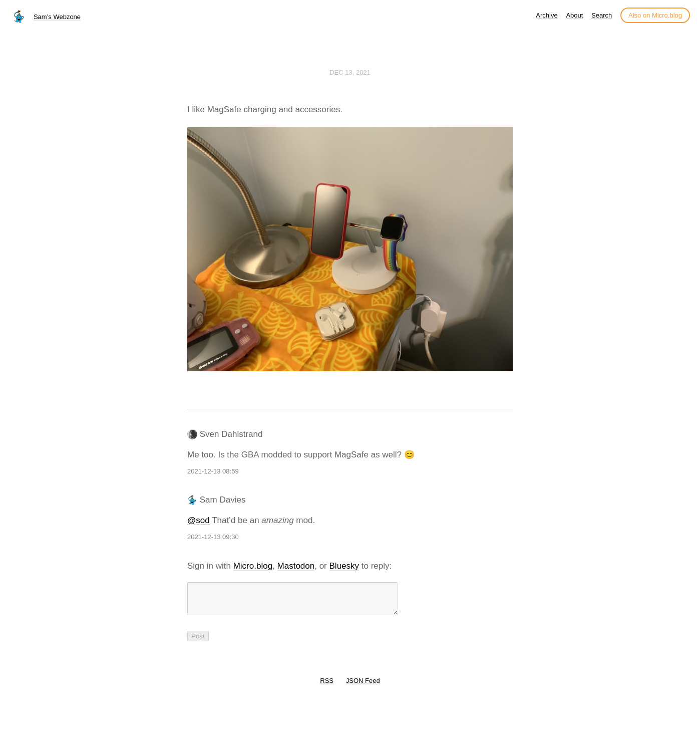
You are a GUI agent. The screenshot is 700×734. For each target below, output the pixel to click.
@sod (199, 520)
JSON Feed (363, 687)
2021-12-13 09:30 (213, 537)
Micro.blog (253, 566)
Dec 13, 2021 (350, 72)
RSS (327, 687)
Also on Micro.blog (655, 15)
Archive (547, 15)
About (574, 15)
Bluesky (344, 566)
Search (602, 15)
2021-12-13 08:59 (213, 471)
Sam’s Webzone (57, 17)
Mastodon (296, 566)
